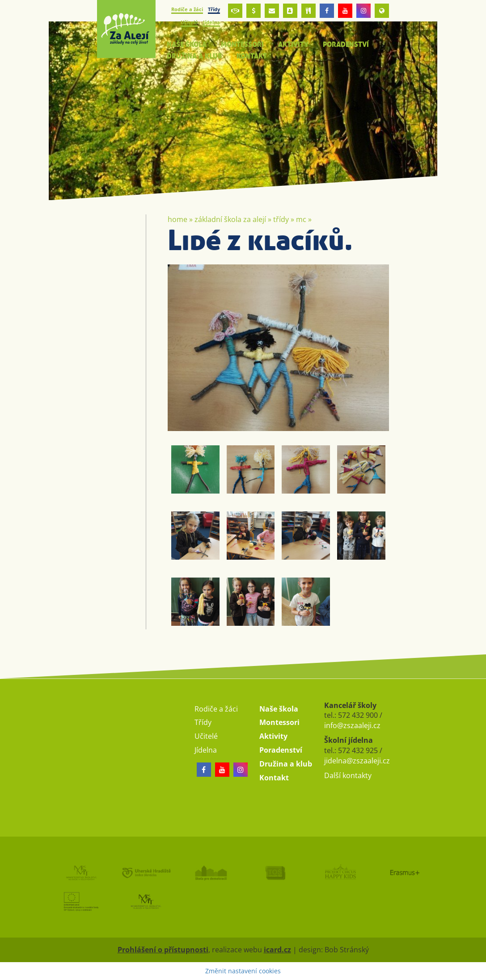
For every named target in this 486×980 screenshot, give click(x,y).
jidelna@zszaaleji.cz (357, 761)
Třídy (281, 219)
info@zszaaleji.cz (352, 725)
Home (177, 219)
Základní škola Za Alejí (230, 219)
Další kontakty (348, 775)
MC (301, 219)
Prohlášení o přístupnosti (163, 950)
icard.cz (277, 950)
